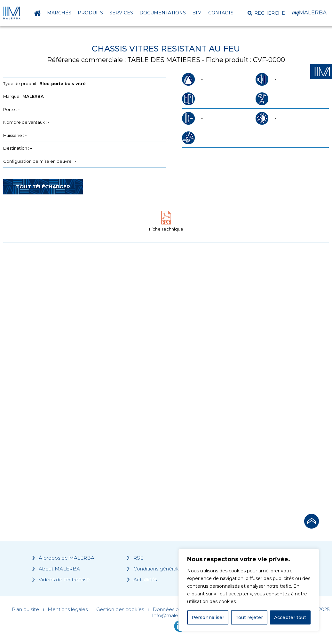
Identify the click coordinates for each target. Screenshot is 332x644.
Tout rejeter (249, 617)
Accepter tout (290, 617)
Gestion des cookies (120, 609)
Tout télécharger (43, 187)
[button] (266, 13)
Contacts (221, 13)
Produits (90, 13)
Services (121, 13)
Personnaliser (208, 617)
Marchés (59, 13)
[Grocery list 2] (242, 364)
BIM (197, 13)
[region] (249, 590)
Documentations (163, 13)
